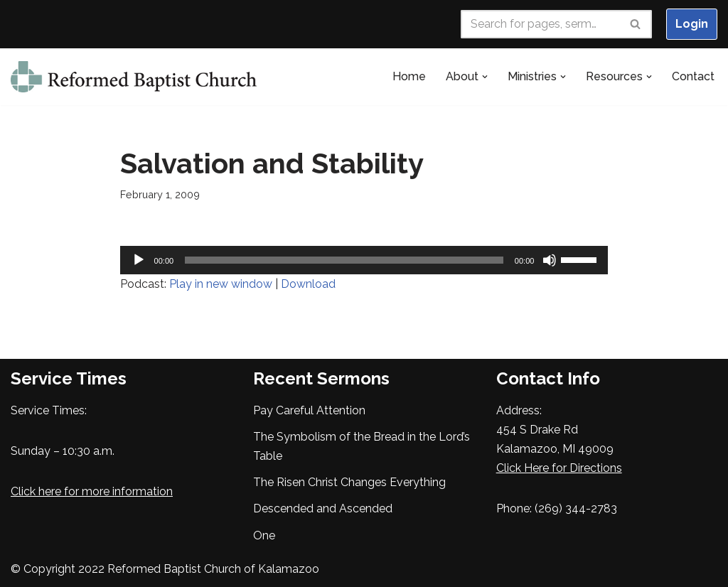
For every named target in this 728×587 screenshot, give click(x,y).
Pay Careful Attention (309, 410)
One (264, 535)
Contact (693, 76)
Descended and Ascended (323, 508)
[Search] (540, 24)
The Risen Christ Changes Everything (349, 482)
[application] (364, 260)
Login (692, 24)
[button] (485, 77)
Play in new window (221, 284)
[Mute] (550, 260)
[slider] (344, 260)
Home (409, 76)
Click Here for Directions (559, 468)
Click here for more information (92, 491)
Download (308, 284)
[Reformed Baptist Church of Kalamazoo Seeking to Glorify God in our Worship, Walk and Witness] (135, 77)
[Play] (139, 260)
